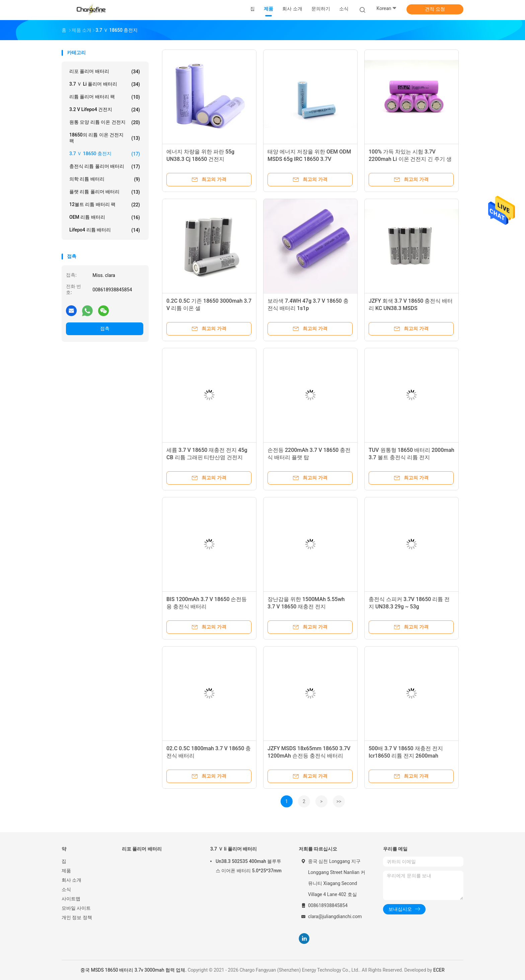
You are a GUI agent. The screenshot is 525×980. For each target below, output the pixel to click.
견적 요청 (435, 9)
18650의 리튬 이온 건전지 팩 (105, 138)
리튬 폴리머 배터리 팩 (105, 97)
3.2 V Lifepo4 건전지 (105, 110)
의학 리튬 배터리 (105, 179)
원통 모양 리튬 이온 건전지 (105, 122)
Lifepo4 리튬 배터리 (105, 230)
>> (339, 801)
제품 (66, 871)
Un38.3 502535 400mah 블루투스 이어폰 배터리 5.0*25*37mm (249, 866)
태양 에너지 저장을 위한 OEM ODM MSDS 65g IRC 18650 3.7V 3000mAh (309, 159)
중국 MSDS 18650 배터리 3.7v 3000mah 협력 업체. (134, 970)
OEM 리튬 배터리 (105, 217)
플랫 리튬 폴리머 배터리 (105, 192)
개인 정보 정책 (77, 917)
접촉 (105, 328)
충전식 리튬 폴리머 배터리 (105, 167)
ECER (439, 970)
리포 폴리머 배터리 (105, 72)
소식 (66, 889)
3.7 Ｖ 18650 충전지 (105, 154)
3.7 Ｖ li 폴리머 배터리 (105, 84)
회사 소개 (71, 880)
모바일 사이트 (76, 908)
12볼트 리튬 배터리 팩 (105, 205)
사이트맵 (71, 899)
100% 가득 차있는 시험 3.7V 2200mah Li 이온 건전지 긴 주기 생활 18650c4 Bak (410, 159)
